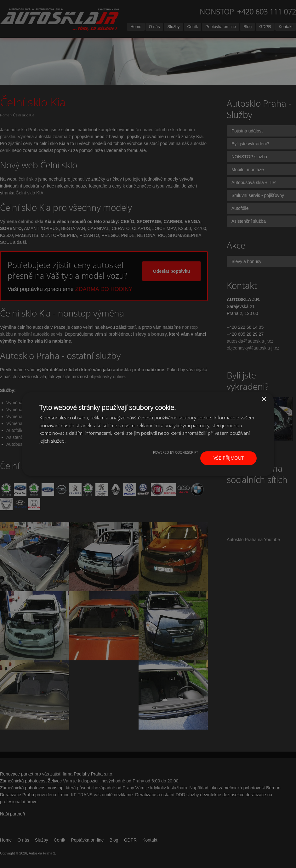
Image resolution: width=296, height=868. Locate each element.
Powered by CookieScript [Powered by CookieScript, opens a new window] (176, 452)
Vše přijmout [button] (229, 458)
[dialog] (148, 434)
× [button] (264, 399)
